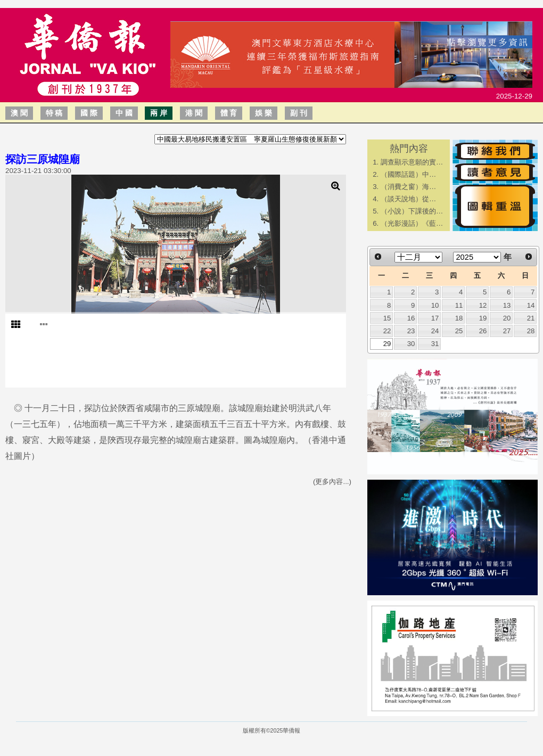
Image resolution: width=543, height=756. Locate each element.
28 (531, 331)
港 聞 (194, 113)
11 (459, 305)
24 (435, 331)
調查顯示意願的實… (412, 162)
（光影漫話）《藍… (412, 223)
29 (387, 344)
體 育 (229, 113)
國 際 (89, 113)
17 (435, 318)
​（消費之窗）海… (408, 187)
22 (387, 331)
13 (507, 305)
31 (435, 344)
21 (531, 318)
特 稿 (54, 113)
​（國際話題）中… (408, 174)
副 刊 (299, 113)
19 (483, 318)
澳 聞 (19, 113)
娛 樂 (264, 113)
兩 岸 (159, 113)
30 (411, 344)
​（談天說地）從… (408, 199)
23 (411, 331)
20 (507, 318)
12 (483, 305)
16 (411, 318)
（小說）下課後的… (412, 211)
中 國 (124, 113)
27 (507, 331)
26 (483, 331)
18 (459, 318)
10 (435, 305)
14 (531, 305)
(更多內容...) (332, 482)
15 (387, 318)
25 (459, 331)
